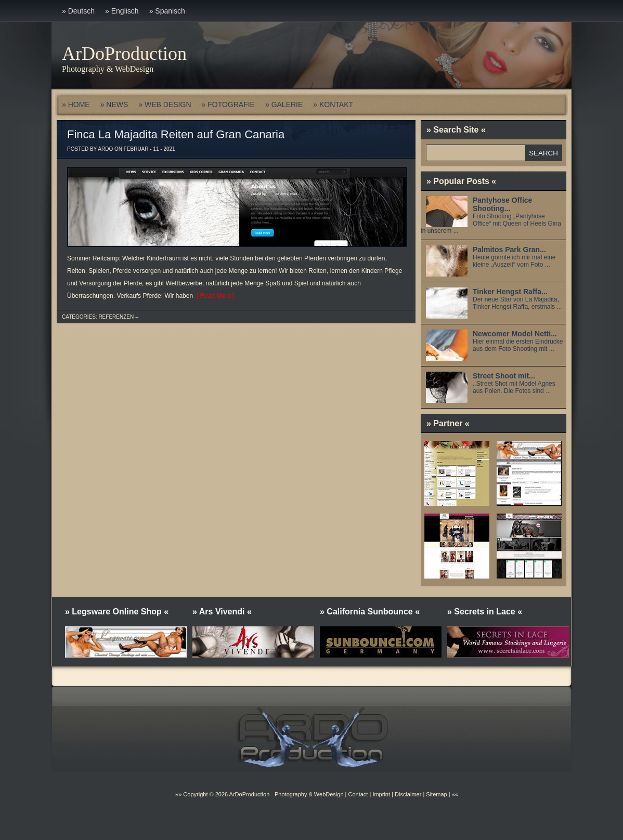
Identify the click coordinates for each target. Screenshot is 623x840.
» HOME (76, 104)
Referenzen (116, 317)
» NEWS (114, 104)
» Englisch (122, 11)
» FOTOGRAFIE (228, 104)
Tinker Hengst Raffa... (510, 292)
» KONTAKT (333, 104)
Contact (358, 794)
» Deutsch (78, 11)
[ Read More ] (213, 296)
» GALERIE (284, 104)
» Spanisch (167, 11)
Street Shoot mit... (504, 376)
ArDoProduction (124, 54)
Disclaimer (408, 794)
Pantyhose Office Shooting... (502, 204)
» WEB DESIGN (165, 104)
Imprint (381, 794)
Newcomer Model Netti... (515, 334)
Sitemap (436, 794)
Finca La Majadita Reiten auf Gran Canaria (176, 134)
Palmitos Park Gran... (509, 250)
